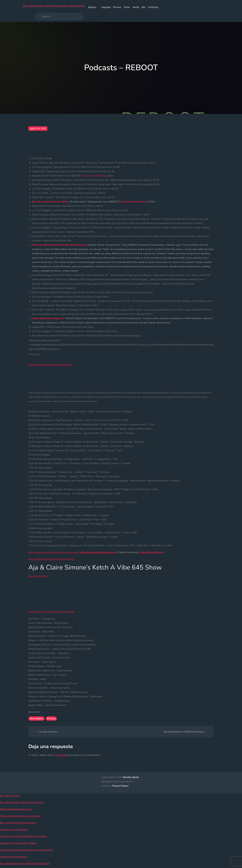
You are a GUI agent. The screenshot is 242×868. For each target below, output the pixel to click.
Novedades (36, 718)
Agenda (106, 7)
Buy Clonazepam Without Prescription (22, 802)
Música (94, 7)
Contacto (153, 7)
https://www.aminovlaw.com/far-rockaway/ (54, 552)
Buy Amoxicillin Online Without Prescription (25, 863)
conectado (60, 755)
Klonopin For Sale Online (14, 829)
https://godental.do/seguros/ (49, 318)
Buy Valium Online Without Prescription (46, 6)
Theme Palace (120, 786)
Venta (136, 7)
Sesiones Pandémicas (94, 176)
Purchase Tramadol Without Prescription (23, 836)
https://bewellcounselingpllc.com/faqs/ (50, 365)
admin (36, 712)
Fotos (127, 7)
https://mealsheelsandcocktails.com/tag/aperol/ (60, 245)
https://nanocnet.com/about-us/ (98, 552)
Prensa (117, 7)
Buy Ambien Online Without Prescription (52, 559)
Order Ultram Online (151, 552)
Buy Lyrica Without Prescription (18, 823)
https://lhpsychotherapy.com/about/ (21, 816)
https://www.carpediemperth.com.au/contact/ (26, 850)
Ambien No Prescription (14, 857)
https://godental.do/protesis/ (16, 809)
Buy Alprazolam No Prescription (51, 202)
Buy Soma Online (38, 576)
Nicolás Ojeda (77, 6)
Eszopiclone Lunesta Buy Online (18, 843)
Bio (144, 7)
